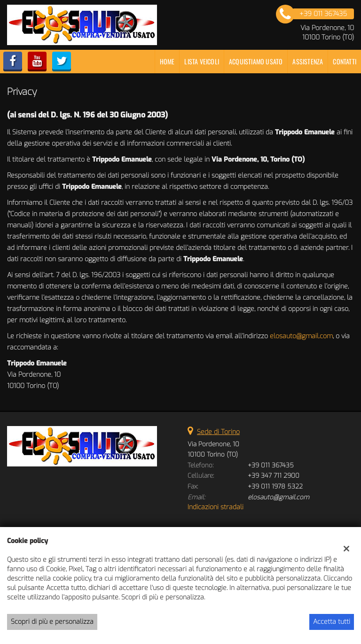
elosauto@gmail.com (301, 336)
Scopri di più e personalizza (52, 622)
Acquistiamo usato (256, 61)
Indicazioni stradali (216, 507)
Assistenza (308, 61)
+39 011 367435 (271, 465)
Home (167, 61)
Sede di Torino (218, 432)
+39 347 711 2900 (274, 476)
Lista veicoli (202, 61)
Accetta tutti (332, 622)
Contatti (345, 61)
